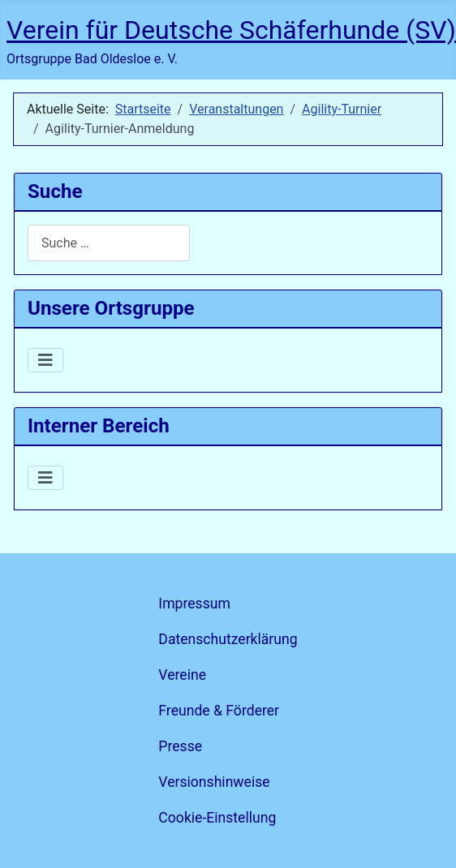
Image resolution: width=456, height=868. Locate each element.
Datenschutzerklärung (228, 639)
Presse (180, 746)
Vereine (182, 675)
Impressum (194, 604)
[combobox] (109, 243)
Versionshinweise (214, 782)
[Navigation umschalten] (45, 360)
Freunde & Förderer (219, 711)
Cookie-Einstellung (217, 818)
